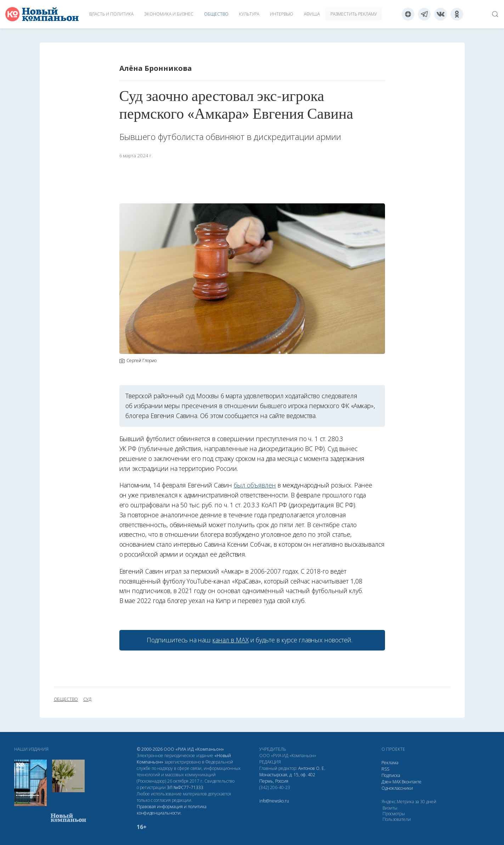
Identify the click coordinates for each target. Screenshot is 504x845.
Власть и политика (111, 14)
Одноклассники (397, 788)
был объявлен (255, 485)
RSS (385, 769)
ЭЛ (185, 787)
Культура (249, 14)
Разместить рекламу (354, 14)
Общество (216, 14)
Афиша (312, 14)
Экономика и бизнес (169, 14)
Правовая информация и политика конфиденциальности (172, 810)
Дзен (386, 782)
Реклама (390, 763)
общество (66, 699)
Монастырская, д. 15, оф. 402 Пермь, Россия (287, 778)
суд (87, 699)
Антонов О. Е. (312, 768)
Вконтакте (412, 782)
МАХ (397, 782)
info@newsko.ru (274, 801)
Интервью (282, 14)
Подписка (391, 775)
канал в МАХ (230, 640)
